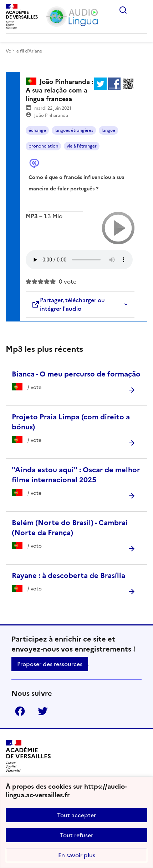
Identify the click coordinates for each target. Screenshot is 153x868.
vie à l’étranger (82, 146)
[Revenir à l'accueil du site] (28, 756)
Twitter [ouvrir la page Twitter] (43, 711)
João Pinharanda (51, 115)
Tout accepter (76, 815)
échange (37, 130)
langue (108, 130)
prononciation (43, 146)
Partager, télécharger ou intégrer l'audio (68, 304)
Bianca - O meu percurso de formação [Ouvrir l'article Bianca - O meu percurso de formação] (76, 374)
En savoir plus (77, 855)
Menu (143, 10)
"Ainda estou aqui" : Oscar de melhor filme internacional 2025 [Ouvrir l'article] (76, 475)
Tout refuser (76, 835)
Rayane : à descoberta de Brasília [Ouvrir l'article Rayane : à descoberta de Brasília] (68, 575)
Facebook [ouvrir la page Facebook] (20, 711)
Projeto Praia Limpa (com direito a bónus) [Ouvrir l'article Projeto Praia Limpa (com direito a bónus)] (71, 422)
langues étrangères (74, 130)
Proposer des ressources (50, 664)
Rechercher (123, 10)
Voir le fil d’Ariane (24, 51)
